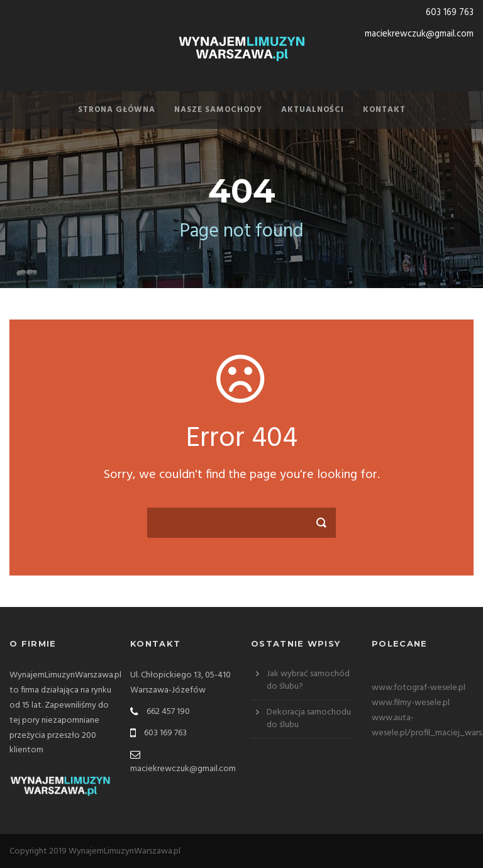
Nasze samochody (218, 110)
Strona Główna (117, 110)
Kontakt (384, 110)
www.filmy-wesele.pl (411, 703)
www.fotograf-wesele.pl (419, 688)
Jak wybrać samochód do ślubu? (308, 680)
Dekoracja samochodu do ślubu (309, 719)
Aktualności (313, 110)
